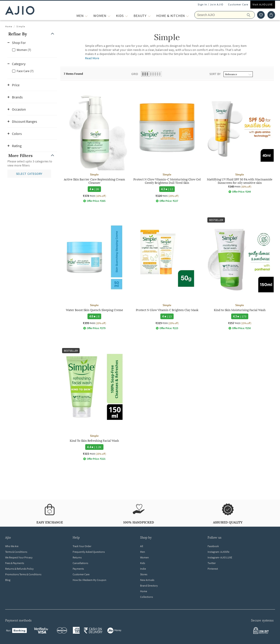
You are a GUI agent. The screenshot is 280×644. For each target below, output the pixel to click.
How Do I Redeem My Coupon (90, 580)
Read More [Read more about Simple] (92, 58)
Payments (78, 569)
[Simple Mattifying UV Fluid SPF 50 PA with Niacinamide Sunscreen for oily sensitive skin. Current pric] (240, 139)
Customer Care (238, 4)
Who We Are (12, 546)
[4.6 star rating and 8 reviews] (94, 316)
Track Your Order (82, 546)
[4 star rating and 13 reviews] (167, 316)
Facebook (213, 546)
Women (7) (24, 50)
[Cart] (271, 15)
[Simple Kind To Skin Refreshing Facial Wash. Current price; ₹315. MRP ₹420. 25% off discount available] (94, 403)
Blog (8, 580)
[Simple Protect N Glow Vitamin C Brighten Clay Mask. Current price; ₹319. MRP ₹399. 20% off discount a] (167, 273)
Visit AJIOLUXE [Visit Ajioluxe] (263, 4)
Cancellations (80, 563)
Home (9, 26)
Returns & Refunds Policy (19, 569)
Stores (144, 574)
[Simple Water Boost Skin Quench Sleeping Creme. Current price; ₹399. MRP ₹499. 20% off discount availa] (94, 273)
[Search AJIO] (225, 15)
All (142, 546)
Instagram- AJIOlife (218, 552)
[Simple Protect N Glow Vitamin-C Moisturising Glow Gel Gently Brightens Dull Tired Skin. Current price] (167, 144)
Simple (21, 26)
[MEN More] (86, 16)
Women (144, 557)
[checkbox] (32, 50)
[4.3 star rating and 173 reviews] (240, 316)
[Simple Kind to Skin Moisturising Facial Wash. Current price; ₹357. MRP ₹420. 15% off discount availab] (240, 273)
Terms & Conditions (16, 552)
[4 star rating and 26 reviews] (94, 189)
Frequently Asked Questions (89, 552)
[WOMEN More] (109, 16)
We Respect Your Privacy (19, 557)
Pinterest (213, 569)
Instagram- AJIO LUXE (220, 557)
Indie (143, 569)
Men (143, 552)
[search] (251, 15)
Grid (135, 74)
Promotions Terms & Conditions (23, 574)
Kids (143, 563)
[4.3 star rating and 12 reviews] (167, 189)
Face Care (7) (25, 71)
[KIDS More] (127, 16)
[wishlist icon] (261, 15)
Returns (77, 557)
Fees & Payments (15, 563)
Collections (147, 597)
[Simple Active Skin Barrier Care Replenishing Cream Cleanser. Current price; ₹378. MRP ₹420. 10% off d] (94, 144)
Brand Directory (149, 586)
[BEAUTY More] (149, 16)
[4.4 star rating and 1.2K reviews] (94, 447)
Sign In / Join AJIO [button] (211, 4)
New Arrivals (147, 580)
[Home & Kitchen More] (187, 16)
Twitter (212, 563)
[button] (32, 34)
